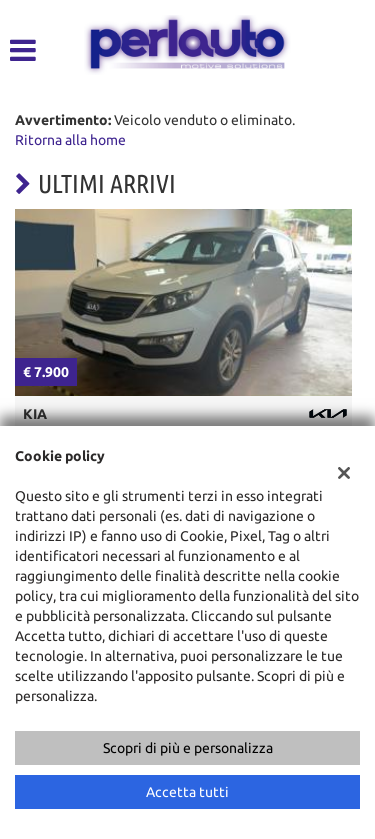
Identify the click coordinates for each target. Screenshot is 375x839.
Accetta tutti (187, 792)
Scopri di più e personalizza (188, 748)
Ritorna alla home (70, 140)
